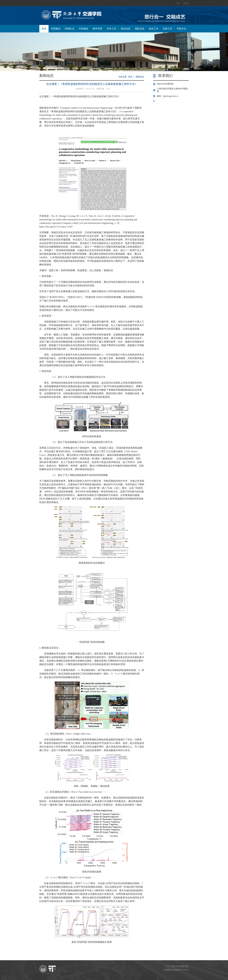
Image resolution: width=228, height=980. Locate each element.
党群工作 (168, 29)
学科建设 (84, 29)
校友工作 (154, 29)
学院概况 (56, 29)
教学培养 (98, 29)
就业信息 (126, 29)
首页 (44, 29)
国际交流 (140, 29)
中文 (178, 3)
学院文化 (182, 29)
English (186, 3)
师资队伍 (70, 29)
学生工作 (112, 29)
